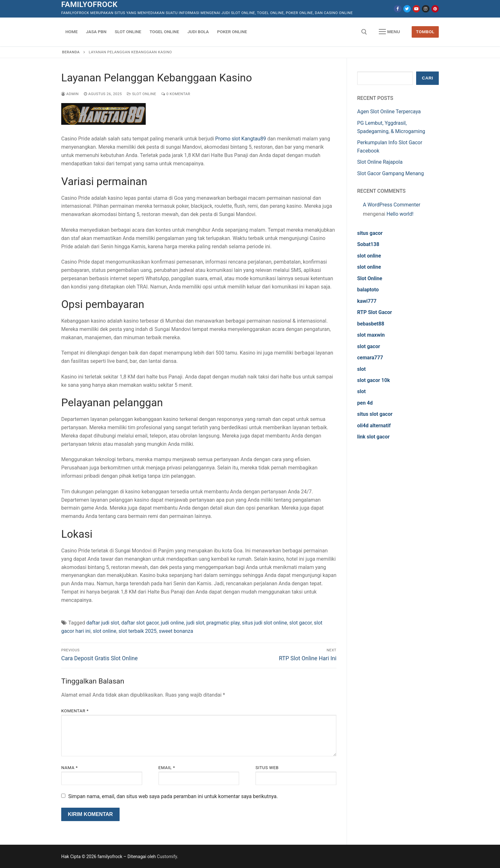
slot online (105, 631)
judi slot (195, 623)
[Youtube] (416, 9)
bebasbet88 (371, 324)
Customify (167, 857)
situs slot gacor (375, 414)
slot (361, 369)
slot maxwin (371, 335)
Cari (427, 78)
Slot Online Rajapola (380, 162)
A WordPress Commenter (392, 205)
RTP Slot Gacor (375, 312)
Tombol (425, 32)
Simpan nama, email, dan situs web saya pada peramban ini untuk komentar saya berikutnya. (173, 796)
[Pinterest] (435, 9)
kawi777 (367, 301)
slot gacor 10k (374, 380)
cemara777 (370, 358)
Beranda (71, 52)
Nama (70, 767)
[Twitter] (407, 9)
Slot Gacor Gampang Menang (390, 173)
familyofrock (89, 4)
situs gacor (370, 233)
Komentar (75, 711)
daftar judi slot (103, 623)
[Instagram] (426, 9)
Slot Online (142, 94)
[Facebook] (397, 9)
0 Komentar (176, 94)
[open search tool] (364, 32)
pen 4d (365, 403)
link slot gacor (373, 437)
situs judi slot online (265, 623)
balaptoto (368, 290)
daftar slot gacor (140, 623)
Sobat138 (368, 244)
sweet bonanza (176, 631)
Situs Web (267, 767)
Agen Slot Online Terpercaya (389, 112)
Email (167, 767)
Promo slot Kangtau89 (241, 139)
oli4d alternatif (374, 426)
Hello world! (400, 214)
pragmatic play (223, 623)
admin (70, 94)
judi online (172, 623)
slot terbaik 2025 (138, 631)
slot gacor (300, 623)
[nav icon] (389, 32)
